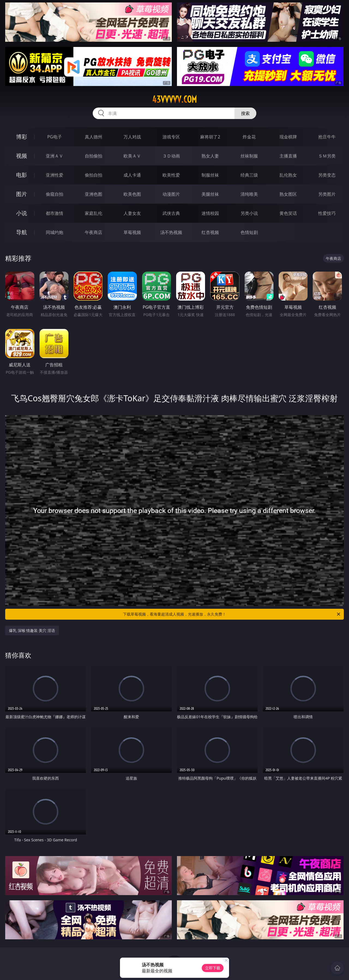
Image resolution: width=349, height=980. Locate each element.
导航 (22, 232)
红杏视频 (210, 232)
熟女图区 (288, 194)
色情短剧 (249, 232)
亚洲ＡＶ (55, 156)
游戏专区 (171, 137)
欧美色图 (132, 194)
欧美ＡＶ (132, 156)
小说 (22, 213)
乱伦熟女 (288, 175)
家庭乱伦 (94, 213)
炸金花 (249, 137)
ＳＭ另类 (327, 156)
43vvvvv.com (174, 99)
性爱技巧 (327, 213)
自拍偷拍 (94, 156)
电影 (22, 175)
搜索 (245, 113)
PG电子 (54, 137)
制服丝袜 (210, 175)
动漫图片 (171, 194)
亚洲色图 (94, 194)
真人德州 (94, 137)
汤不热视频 (171, 232)
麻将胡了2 (210, 137)
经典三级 (249, 175)
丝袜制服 (249, 156)
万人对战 (132, 137)
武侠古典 (171, 213)
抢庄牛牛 (327, 137)
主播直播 (288, 156)
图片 (22, 194)
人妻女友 (132, 213)
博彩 (22, 137)
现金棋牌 (288, 137)
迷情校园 (210, 213)
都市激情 (55, 213)
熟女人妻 (210, 156)
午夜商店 (94, 232)
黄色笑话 (288, 213)
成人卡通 (132, 175)
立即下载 (213, 968)
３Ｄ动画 (171, 156)
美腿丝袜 (210, 194)
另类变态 (327, 175)
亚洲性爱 (55, 175)
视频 (22, 156)
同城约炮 (55, 232)
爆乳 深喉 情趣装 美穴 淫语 (32, 630)
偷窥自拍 (55, 194)
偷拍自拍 (94, 175)
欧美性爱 (171, 175)
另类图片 (327, 194)
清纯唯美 (249, 194)
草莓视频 (132, 232)
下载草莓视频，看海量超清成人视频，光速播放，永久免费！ (232, 614)
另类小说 (249, 213)
